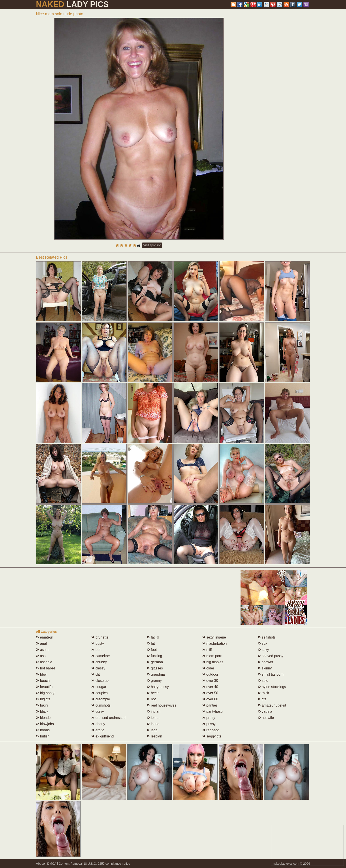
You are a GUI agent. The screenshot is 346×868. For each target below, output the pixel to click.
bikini (42, 705)
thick (263, 693)
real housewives (161, 705)
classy (98, 668)
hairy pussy (158, 687)
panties (210, 705)
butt (96, 650)
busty (98, 643)
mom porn (212, 656)
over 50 (210, 693)
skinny (265, 668)
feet (152, 650)
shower (265, 662)
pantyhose (212, 712)
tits (262, 699)
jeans (153, 718)
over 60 (210, 699)
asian (42, 650)
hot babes (46, 668)
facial (153, 637)
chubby (99, 662)
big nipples (213, 662)
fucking (154, 656)
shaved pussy (271, 656)
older (208, 668)
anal (41, 643)
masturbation (215, 643)
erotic (98, 730)
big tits (43, 699)
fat (151, 643)
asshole (44, 662)
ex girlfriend (102, 736)
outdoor (210, 674)
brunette (100, 637)
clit (96, 674)
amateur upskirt (272, 705)
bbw (41, 674)
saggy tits (212, 736)
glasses (155, 668)
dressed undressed (108, 718)
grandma (156, 674)
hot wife (266, 718)
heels (153, 693)
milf (207, 650)
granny (154, 681)
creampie (101, 699)
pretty (209, 718)
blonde (43, 718)
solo (263, 681)
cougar (99, 687)
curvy (98, 712)
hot (151, 699)
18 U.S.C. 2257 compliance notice (107, 864)
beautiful (45, 687)
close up (100, 681)
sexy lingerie (214, 637)
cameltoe (101, 656)
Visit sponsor (152, 245)
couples (100, 693)
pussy (209, 724)
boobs (43, 730)
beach (43, 681)
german (155, 662)
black (42, 712)
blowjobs (45, 724)
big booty (45, 693)
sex (262, 643)
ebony (98, 724)
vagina (265, 712)
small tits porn (271, 674)
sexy (263, 650)
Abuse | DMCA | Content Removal (59, 864)
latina (153, 724)
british (43, 736)
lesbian (154, 736)
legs (152, 730)
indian (153, 712)
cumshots (101, 705)
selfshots (267, 637)
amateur (44, 637)
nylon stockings (272, 687)
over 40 (210, 687)
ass (41, 656)
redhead (211, 730)
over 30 (210, 681)
